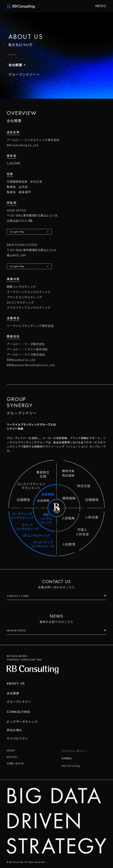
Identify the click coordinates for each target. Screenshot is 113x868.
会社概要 (15, 65)
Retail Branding (71, 766)
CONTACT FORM (18, 596)
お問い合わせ (15, 763)
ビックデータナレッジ (22, 721)
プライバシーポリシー (74, 751)
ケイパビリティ (18, 738)
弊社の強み (15, 730)
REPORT (12, 757)
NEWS (11, 751)
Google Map (17, 232)
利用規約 (67, 758)
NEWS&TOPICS (16, 631)
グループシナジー (22, 74)
